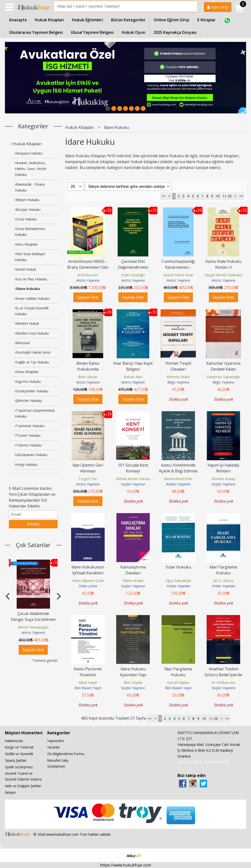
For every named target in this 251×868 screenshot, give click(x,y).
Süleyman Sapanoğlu (223, 377)
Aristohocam (88, 275)
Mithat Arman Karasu (133, 479)
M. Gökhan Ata (223, 682)
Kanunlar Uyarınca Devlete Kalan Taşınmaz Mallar (223, 369)
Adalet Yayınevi (178, 484)
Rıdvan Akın (133, 377)
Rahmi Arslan (133, 581)
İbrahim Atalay (223, 479)
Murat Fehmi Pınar (178, 275)
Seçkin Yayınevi (133, 484)
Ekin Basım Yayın (88, 688)
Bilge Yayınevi (178, 382)
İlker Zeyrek (133, 682)
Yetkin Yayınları (178, 586)
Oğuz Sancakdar (178, 581)
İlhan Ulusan (88, 377)
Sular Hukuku (178, 567)
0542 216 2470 (189, 762)
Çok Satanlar (33, 545)
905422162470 (217, 762)
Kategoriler (33, 126)
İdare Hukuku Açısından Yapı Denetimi (133, 675)
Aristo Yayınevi (33, 633)
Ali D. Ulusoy (223, 581)
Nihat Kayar (88, 682)
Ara (194, 6)
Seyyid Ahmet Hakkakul (223, 275)
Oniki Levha (88, 586)
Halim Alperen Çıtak (88, 581)
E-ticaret (118, 855)
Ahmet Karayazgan (33, 627)
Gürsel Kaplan (178, 682)
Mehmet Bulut (178, 377)
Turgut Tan (88, 479)
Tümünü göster (45, 660)
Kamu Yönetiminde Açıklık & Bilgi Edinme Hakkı (178, 471)
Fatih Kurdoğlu (133, 275)
